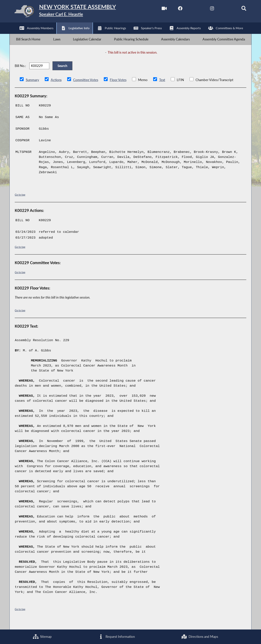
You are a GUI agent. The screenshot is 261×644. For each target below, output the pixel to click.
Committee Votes (85, 87)
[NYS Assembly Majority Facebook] (174, 9)
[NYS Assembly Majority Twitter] (191, 9)
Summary (32, 87)
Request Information (117, 636)
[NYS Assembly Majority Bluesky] (223, 9)
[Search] (239, 9)
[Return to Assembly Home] (71, 12)
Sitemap (42, 636)
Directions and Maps (200, 636)
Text (162, 87)
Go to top (20, 202)
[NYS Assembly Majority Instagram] (207, 9)
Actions (56, 87)
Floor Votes (118, 87)
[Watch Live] (158, 9)
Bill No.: (20, 71)
